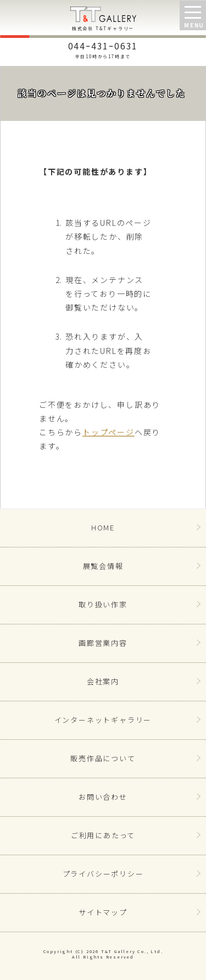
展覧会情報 (103, 566)
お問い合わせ (103, 797)
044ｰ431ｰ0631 (103, 49)
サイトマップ (103, 912)
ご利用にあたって (103, 835)
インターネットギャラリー (103, 720)
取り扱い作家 (103, 604)
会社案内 (103, 681)
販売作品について (103, 758)
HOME (103, 527)
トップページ (108, 432)
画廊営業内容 (103, 643)
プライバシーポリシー (103, 874)
